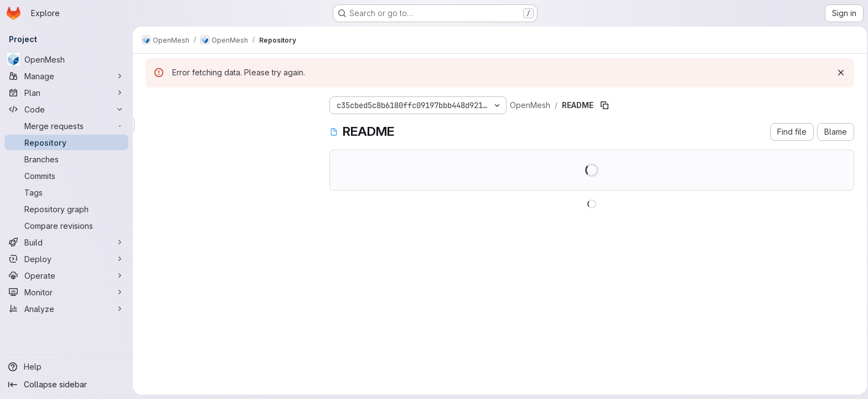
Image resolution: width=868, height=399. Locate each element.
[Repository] (66, 142)
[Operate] (66, 275)
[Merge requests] (66, 126)
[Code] (66, 109)
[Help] (66, 367)
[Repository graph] (66, 209)
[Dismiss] (839, 73)
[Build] (66, 242)
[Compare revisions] (66, 226)
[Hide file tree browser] (153, 103)
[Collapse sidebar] (66, 385)
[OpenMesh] (66, 59)
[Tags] (66, 192)
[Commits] (66, 176)
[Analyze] (66, 309)
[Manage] (66, 76)
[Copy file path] (603, 105)
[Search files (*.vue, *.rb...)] (227, 125)
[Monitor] (66, 292)
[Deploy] (66, 259)
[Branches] (66, 159)
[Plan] (66, 93)
